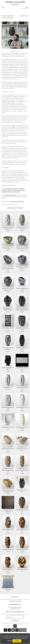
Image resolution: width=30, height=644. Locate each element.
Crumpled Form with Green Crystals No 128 (8, 228)
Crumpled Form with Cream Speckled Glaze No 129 (8, 470)
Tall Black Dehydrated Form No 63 (22, 329)
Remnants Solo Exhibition (11, 189)
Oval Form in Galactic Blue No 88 (22, 289)
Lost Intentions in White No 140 (22, 369)
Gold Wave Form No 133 (8, 550)
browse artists (24, 16)
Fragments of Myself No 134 (22, 388)
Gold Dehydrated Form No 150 (22, 511)
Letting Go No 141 (8, 388)
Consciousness (8, 589)
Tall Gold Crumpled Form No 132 (22, 550)
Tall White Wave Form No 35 (8, 427)
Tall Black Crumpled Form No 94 (8, 369)
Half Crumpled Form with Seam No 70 (8, 349)
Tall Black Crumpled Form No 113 (22, 349)
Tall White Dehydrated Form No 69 (8, 408)
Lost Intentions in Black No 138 (8, 329)
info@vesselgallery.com (15, 605)
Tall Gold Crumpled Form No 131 (8, 570)
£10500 (8, 513)
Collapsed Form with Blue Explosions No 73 (8, 289)
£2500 (8, 272)
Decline (9, 641)
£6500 (22, 371)
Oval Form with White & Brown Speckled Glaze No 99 (8, 449)
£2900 (8, 371)
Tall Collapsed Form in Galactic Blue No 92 (8, 309)
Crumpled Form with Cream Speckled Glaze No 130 (22, 470)
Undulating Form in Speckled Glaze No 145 (22, 448)
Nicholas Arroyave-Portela (17, 202)
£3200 (8, 231)
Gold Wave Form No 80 (22, 569)
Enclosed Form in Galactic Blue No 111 (22, 268)
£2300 (8, 292)
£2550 (22, 312)
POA (8, 251)
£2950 (22, 271)
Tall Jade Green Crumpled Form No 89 (22, 228)
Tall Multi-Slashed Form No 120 (22, 408)
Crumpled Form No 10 (22, 490)
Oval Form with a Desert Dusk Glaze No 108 (8, 491)
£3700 (22, 513)
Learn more (24, 638)
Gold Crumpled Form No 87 (8, 531)
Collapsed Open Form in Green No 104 (8, 248)
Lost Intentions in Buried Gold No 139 (8, 511)
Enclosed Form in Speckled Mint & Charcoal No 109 (22, 248)
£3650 (22, 411)
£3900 (8, 389)
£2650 (22, 251)
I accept (17, 641)
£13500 (8, 332)
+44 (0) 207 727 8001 (15, 601)
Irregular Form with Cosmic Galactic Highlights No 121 (22, 309)
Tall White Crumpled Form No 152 (22, 428)
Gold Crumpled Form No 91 (22, 531)
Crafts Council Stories (10, 195)
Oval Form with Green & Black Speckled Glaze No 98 (8, 269)
